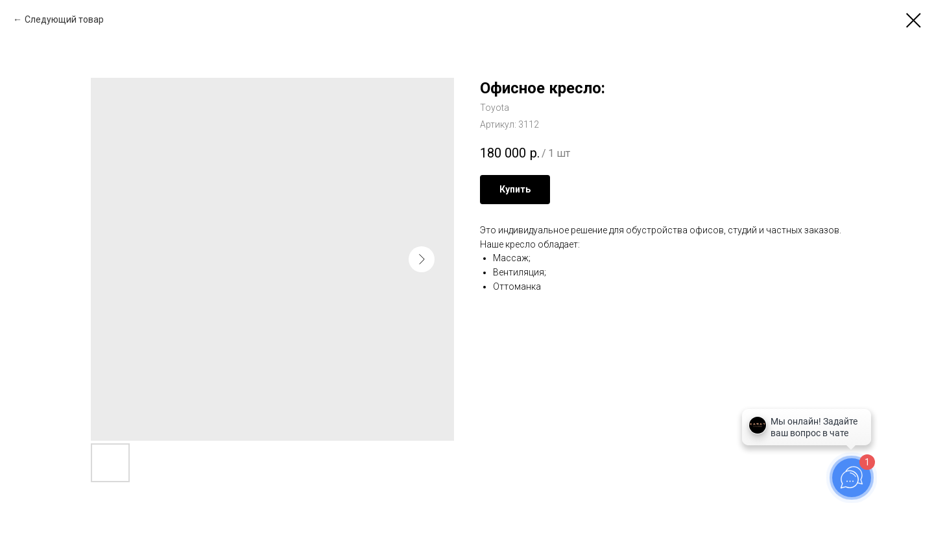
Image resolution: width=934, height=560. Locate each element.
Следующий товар (64, 19)
